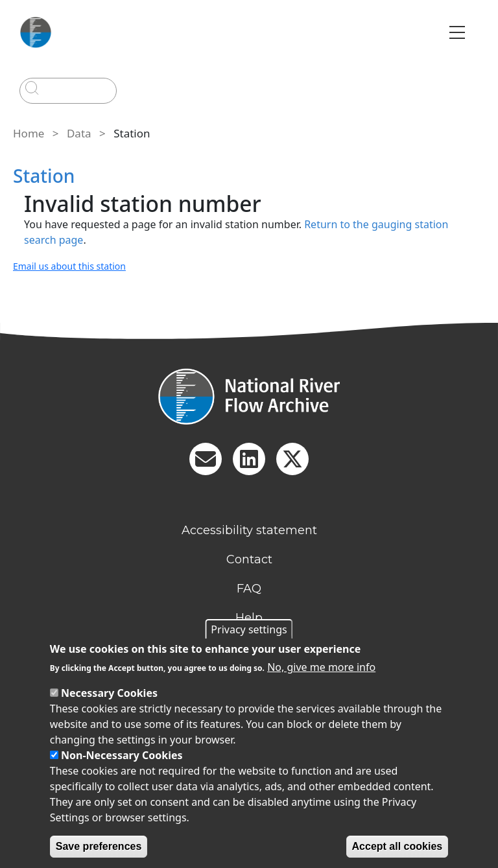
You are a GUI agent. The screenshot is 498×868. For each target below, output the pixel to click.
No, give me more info (321, 667)
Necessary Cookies (109, 693)
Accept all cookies (397, 846)
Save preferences (99, 846)
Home (29, 133)
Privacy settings (249, 629)
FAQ (249, 589)
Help (249, 618)
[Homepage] (249, 396)
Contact (249, 559)
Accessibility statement (249, 530)
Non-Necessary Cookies (122, 755)
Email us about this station (69, 266)
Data (79, 133)
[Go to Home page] (36, 32)
